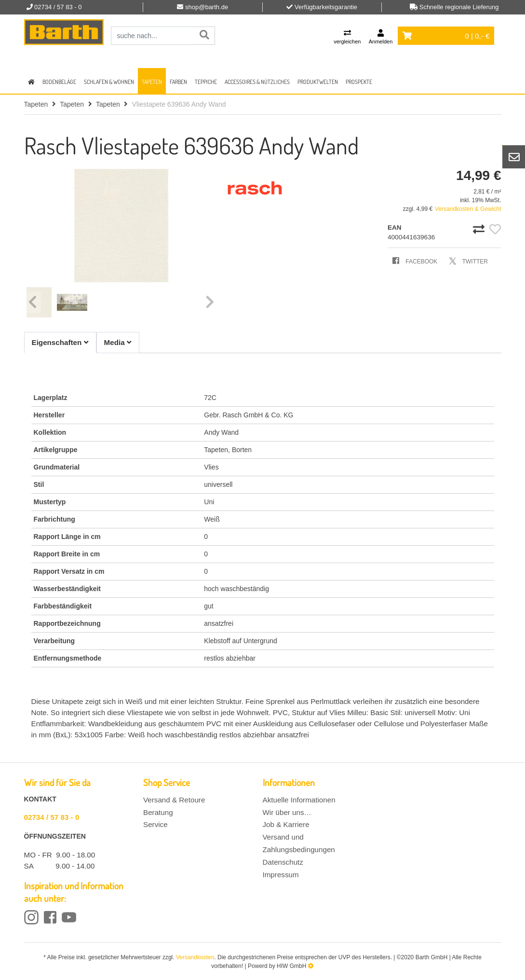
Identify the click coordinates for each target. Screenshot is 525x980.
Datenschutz (283, 862)
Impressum (281, 875)
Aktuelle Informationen (299, 800)
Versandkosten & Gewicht (468, 209)
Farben (178, 82)
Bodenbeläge (59, 82)
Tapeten (152, 82)
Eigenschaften (60, 342)
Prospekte (359, 82)
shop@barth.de (207, 7)
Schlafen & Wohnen (109, 82)
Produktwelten (318, 82)
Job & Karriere (286, 824)
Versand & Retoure (174, 800)
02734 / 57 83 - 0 (52, 817)
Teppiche (206, 82)
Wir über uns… (287, 812)
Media (118, 342)
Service (155, 824)
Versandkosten (195, 957)
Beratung (158, 812)
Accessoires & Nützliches (257, 82)
